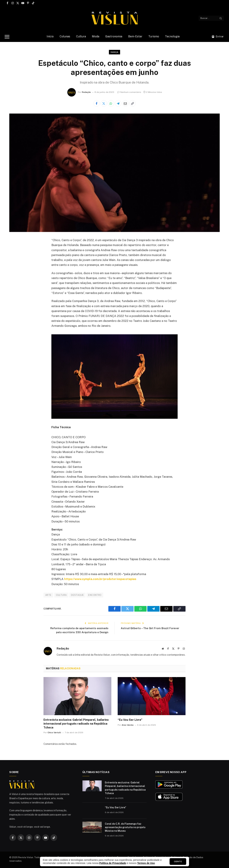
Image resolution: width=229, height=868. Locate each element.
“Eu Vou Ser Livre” (130, 720)
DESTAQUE (77, 595)
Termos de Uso (146, 863)
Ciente (178, 862)
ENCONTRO (95, 595)
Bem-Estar (135, 36)
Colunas (65, 36)
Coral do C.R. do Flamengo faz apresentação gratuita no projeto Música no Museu (125, 827)
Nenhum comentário (129, 92)
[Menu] (7, 37)
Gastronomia (114, 36)
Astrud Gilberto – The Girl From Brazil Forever (150, 628)
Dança (115, 52)
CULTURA (61, 595)
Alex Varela (128, 725)
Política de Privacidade (113, 863)
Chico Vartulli (54, 733)
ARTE (48, 595)
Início (50, 36)
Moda (96, 36)
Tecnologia (172, 36)
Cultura (81, 36)
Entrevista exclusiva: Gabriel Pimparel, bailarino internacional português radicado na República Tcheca (76, 724)
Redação (86, 92)
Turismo (154, 36)
